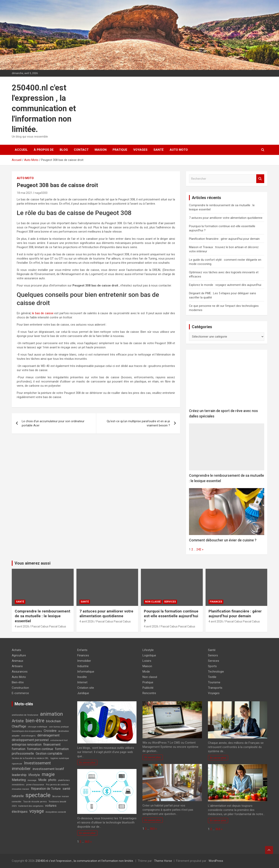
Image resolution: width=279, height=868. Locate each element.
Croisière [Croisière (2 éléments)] (50, 731)
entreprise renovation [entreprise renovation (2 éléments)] (27, 745)
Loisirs (147, 661)
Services (170, 602)
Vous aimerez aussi (33, 563)
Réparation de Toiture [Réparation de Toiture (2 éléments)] (46, 789)
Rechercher (260, 179)
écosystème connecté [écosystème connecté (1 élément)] (56, 812)
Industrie (83, 666)
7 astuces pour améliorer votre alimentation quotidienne (226, 218)
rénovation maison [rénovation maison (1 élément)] (20, 789)
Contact (81, 150)
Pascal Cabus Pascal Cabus (49, 626)
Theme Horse (163, 861)
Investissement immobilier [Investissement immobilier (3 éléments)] (31, 766)
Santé (159, 150)
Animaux (17, 661)
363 (87, 842)
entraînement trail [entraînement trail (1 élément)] (59, 740)
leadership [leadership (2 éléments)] (19, 775)
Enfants (82, 650)
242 (199, 549)
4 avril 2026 (22, 626)
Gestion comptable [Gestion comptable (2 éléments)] (49, 754)
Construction (20, 688)
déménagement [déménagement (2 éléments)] (48, 735)
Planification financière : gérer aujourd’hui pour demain (224, 239)
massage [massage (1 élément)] (32, 780)
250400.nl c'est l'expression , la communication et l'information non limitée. (44, 108)
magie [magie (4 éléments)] (48, 774)
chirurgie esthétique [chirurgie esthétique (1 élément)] (38, 727)
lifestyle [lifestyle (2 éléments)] (34, 775)
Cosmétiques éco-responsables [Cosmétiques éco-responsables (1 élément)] (27, 731)
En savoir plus (87, 762)
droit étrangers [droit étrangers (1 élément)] (28, 736)
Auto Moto (179, 150)
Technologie (216, 672)
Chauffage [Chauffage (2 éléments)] (19, 726)
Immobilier (84, 661)
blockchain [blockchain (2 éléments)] (53, 721)
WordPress (216, 861)
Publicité (148, 688)
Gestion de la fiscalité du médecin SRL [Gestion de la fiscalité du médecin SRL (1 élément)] (30, 758)
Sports (212, 666)
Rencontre (149, 693)
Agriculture (19, 655)
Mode (146, 672)
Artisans (17, 666)
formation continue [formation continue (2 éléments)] (40, 749)
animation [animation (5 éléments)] (51, 714)
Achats (16, 650)
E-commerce (20, 693)
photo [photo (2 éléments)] (52, 780)
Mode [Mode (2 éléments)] (42, 780)
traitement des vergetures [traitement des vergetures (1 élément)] (31, 806)
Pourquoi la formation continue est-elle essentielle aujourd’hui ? (171, 616)
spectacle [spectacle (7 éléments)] (38, 795)
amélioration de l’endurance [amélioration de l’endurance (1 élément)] (25, 715)
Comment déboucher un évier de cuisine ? (223, 540)
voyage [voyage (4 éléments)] (37, 811)
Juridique (83, 693)
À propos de (44, 150)
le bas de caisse (43, 313)
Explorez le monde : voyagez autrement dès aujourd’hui (225, 285)
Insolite (82, 677)
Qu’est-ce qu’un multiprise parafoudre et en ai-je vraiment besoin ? (138, 423)
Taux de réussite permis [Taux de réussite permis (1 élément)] (35, 802)
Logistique (149, 655)
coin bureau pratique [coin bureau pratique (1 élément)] (59, 727)
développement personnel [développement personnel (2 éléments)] (30, 740)
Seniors (213, 655)
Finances (216, 602)
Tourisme (214, 682)
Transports (215, 688)
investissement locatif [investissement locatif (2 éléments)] (48, 769)
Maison (101, 150)
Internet (82, 682)
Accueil (21, 150)
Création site (86, 688)
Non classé (153, 602)
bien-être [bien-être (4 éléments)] (35, 721)
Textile (212, 677)
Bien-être (18, 682)
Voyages (140, 150)
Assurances (20, 672)
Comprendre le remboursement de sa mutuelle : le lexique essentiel (43, 616)
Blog (64, 150)
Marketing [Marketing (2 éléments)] (19, 780)
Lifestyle (148, 650)
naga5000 (41, 193)
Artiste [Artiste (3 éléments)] (18, 721)
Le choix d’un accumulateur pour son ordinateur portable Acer (53, 423)
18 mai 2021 (25, 193)
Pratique (120, 150)
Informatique (86, 672)
